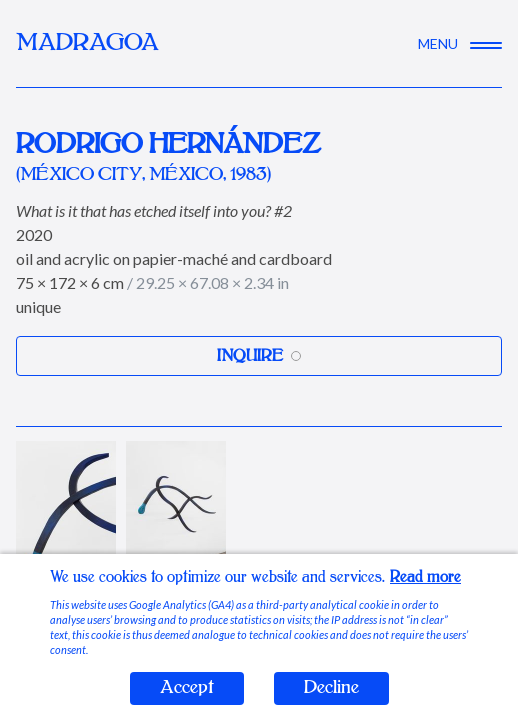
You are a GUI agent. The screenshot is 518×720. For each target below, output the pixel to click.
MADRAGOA (87, 43)
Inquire (259, 356)
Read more (425, 577)
